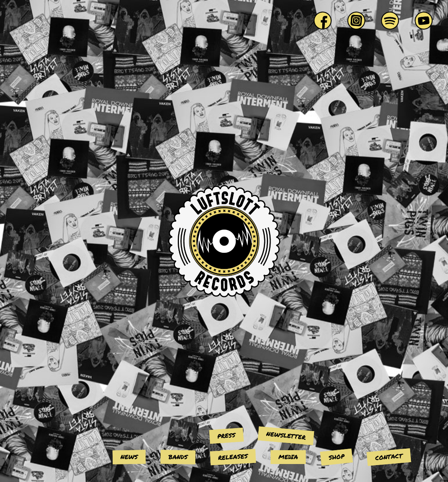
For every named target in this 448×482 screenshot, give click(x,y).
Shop (336, 457)
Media (288, 457)
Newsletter (286, 435)
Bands (178, 457)
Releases (233, 457)
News (129, 457)
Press (226, 435)
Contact (389, 457)
